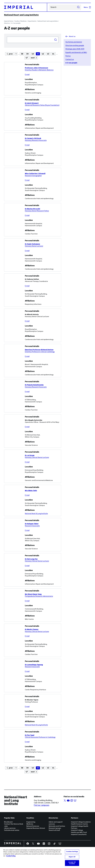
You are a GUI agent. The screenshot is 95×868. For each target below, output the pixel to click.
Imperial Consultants (79, 834)
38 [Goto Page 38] (22, 54)
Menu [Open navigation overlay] (87, 7)
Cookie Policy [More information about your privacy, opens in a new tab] (11, 857)
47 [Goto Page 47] (27, 58)
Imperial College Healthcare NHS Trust (79, 831)
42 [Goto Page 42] (43, 54)
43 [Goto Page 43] (48, 54)
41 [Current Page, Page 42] (38, 768)
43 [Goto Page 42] (48, 768)
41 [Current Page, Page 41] (38, 54)
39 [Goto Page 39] (27, 54)
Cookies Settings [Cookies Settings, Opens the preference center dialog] (72, 852)
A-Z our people (16, 23)
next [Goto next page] (33, 58)
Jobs (6, 826)
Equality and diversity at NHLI (76, 52)
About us (7, 23)
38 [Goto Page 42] (22, 768)
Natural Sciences (33, 826)
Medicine (30, 824)
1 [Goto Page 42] (16, 768)
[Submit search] (78, 7)
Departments (32, 21)
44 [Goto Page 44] (53, 54)
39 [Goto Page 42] (27, 768)
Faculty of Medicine (20, 21)
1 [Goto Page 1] (16, 54)
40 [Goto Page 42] (33, 768)
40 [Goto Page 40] (33, 54)
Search (49, 7)
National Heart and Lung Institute (21, 15)
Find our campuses (42, 805)
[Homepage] (26, 7)
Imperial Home (9, 21)
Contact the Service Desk (14, 824)
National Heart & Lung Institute (36, 513)
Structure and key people (75, 45)
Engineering (31, 822)
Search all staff (54, 830)
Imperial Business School (36, 828)
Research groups (55, 828)
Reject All (72, 858)
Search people (7, 37)
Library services (10, 828)
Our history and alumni (74, 42)
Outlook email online (12, 830)
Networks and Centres (57, 826)
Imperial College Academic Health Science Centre (81, 823)
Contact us (70, 59)
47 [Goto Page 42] (27, 772)
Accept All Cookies (72, 864)
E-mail (27, 74)
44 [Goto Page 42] (53, 768)
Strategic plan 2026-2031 (75, 49)
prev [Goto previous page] (11, 54)
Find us (68, 56)
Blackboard (8, 822)
